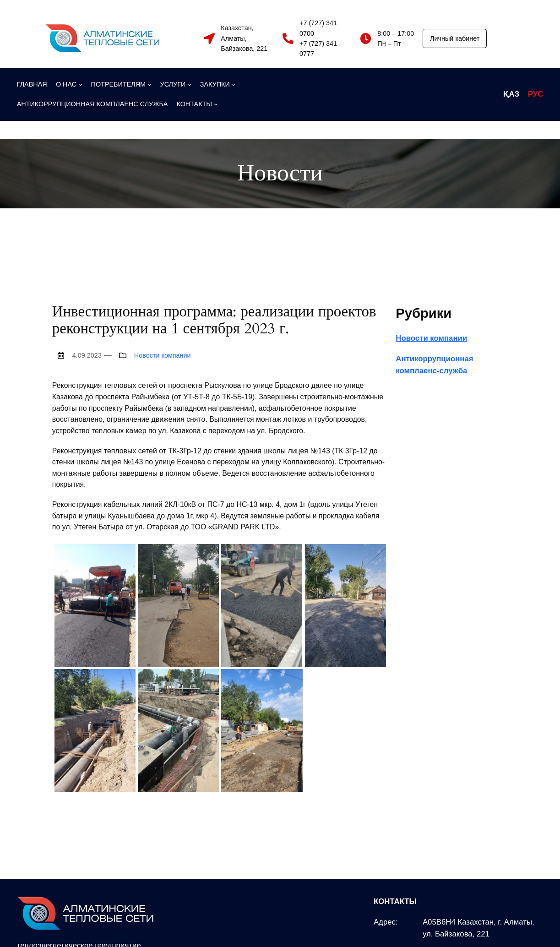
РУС (536, 94)
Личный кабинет (455, 38)
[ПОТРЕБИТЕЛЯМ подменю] (121, 84)
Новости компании (163, 355)
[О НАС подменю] (69, 84)
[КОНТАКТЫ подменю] (197, 104)
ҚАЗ (511, 94)
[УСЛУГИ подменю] (176, 84)
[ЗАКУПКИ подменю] (218, 84)
